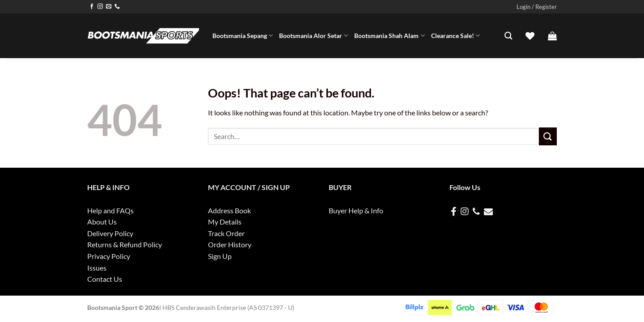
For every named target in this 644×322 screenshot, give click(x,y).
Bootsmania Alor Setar (314, 36)
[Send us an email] (109, 7)
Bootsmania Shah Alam (389, 36)
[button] (537, 7)
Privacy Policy (109, 256)
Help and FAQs (110, 210)
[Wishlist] (530, 36)
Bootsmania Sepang (243, 36)
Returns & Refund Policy (125, 244)
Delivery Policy (110, 233)
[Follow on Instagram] (100, 7)
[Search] (508, 36)
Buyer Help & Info (356, 210)
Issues (97, 268)
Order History (230, 244)
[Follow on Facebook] (92, 7)
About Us (102, 222)
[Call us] (117, 7)
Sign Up (220, 256)
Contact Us (105, 279)
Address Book (229, 210)
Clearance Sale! (455, 36)
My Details (225, 222)
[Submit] (548, 136)
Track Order (226, 233)
